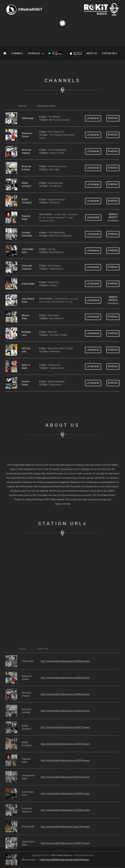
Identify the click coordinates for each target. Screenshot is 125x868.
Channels (17, 53)
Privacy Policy (73, 860)
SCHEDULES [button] (36, 53)
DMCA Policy (58, 860)
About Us (92, 53)
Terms (84, 860)
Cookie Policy (44, 860)
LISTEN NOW (93, 159)
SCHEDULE (113, 159)
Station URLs (110, 53)
